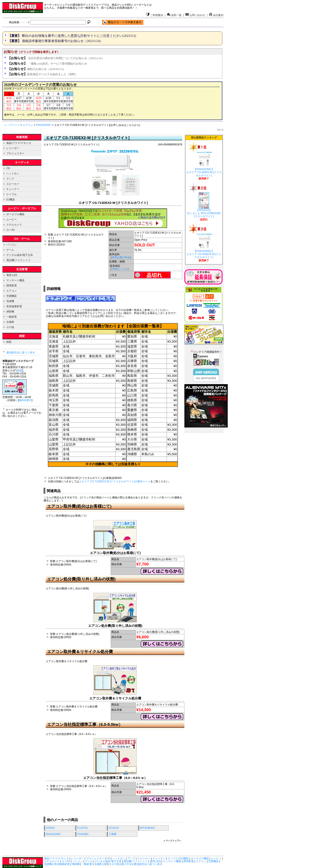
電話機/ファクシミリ (18, 260)
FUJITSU (82, 828)
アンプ (10, 179)
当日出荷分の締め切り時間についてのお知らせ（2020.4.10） (56, 58)
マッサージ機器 (15, 280)
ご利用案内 (155, 15)
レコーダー (13, 148)
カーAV (11, 230)
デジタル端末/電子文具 (20, 255)
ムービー (11, 219)
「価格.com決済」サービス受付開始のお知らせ (47, 64)
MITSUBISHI (147, 828)
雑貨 (9, 342)
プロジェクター (15, 153)
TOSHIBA (83, 834)
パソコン (11, 245)
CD (8, 168)
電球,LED (12, 275)
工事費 (112, 834)
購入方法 (127, 864)
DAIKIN (50, 828)
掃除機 (10, 312)
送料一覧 (174, 15)
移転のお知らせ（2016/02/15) (36, 69)
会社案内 (216, 15)
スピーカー (13, 184)
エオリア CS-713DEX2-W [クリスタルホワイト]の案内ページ (115, 481)
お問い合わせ (195, 15)
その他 (10, 327)
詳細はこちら (120, 269)
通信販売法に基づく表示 (21, 353)
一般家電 (11, 317)
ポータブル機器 (15, 214)
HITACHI (114, 828)
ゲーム (10, 250)
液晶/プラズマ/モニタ (19, 143)
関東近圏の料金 (121, 257)
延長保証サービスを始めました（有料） (43, 74)
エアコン (28, 125)
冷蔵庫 (10, 322)
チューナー (13, 189)
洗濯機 (10, 301)
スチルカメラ (14, 225)
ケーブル (11, 194)
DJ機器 (11, 200)
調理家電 (11, 286)
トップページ (12, 125)
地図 (20, 371)
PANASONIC (44, 125)
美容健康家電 (14, 306)
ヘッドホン (13, 174)
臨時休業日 (25, 400)
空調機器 (11, 296)
